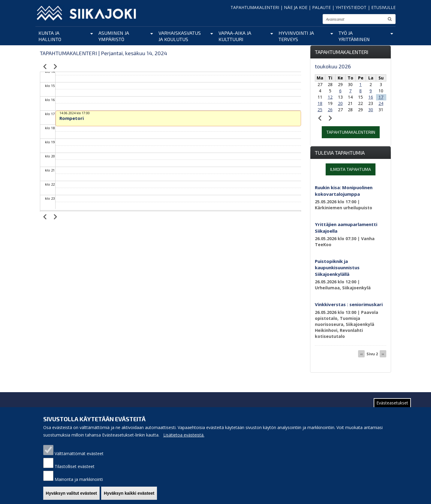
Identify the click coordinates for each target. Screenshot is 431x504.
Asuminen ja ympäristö (114, 36)
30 (371, 110)
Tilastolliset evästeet (75, 470)
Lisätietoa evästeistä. (184, 438)
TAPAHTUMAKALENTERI (255, 7)
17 (381, 97)
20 (340, 103)
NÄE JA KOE (296, 7)
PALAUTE (321, 7)
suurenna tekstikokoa (315, 20)
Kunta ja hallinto (50, 36)
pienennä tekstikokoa (300, 21)
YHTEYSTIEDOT (351, 7)
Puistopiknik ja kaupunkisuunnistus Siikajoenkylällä (337, 268)
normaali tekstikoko (307, 20)
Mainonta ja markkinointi (79, 483)
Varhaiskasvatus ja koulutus (180, 36)
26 (330, 110)
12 (330, 97)
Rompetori (72, 118)
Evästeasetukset (392, 406)
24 (381, 103)
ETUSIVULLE (383, 7)
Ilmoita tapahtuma (351, 169)
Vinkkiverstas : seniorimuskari (349, 304)
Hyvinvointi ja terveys (296, 36)
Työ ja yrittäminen (354, 36)
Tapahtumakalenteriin (351, 132)
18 (320, 103)
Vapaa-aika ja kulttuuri (235, 36)
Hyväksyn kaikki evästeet (129, 497)
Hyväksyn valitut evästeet (71, 497)
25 (320, 110)
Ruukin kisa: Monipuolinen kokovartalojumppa (344, 191)
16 (371, 97)
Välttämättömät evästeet (79, 457)
